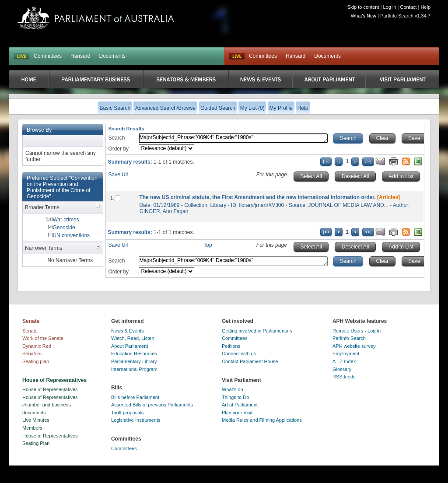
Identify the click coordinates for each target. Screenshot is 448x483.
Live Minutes (36, 420)
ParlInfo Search (349, 338)
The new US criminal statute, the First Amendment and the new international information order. (257, 197)
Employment (346, 353)
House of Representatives (50, 389)
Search (116, 138)
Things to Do (235, 397)
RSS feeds (344, 377)
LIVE (22, 56)
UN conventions (71, 235)
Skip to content (363, 7)
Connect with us (239, 353)
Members (32, 428)
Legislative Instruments (136, 420)
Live (237, 56)
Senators (32, 353)
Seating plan (36, 361)
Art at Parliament (240, 405)
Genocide (64, 227)
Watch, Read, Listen (133, 338)
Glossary (342, 369)
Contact (408, 7)
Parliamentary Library (134, 361)
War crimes (66, 220)
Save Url (118, 175)
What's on (233, 389)
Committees (48, 56)
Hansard (80, 56)
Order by (118, 149)
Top (208, 245)
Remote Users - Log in (357, 331)
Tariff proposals (127, 413)
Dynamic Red (37, 346)
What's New (364, 16)
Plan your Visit (237, 413)
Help (425, 7)
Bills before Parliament (135, 397)
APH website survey (354, 346)
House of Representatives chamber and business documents (50, 405)
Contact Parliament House (250, 361)
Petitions (231, 346)
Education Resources (134, 353)
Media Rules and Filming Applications (262, 420)
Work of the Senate (43, 338)
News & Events (128, 331)
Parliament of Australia (96, 18)
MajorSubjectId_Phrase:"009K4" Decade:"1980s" (233, 138)
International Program (134, 369)
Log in (390, 7)
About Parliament (129, 346)
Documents (112, 56)
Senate (30, 331)
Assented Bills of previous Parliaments (152, 405)
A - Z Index (344, 361)
